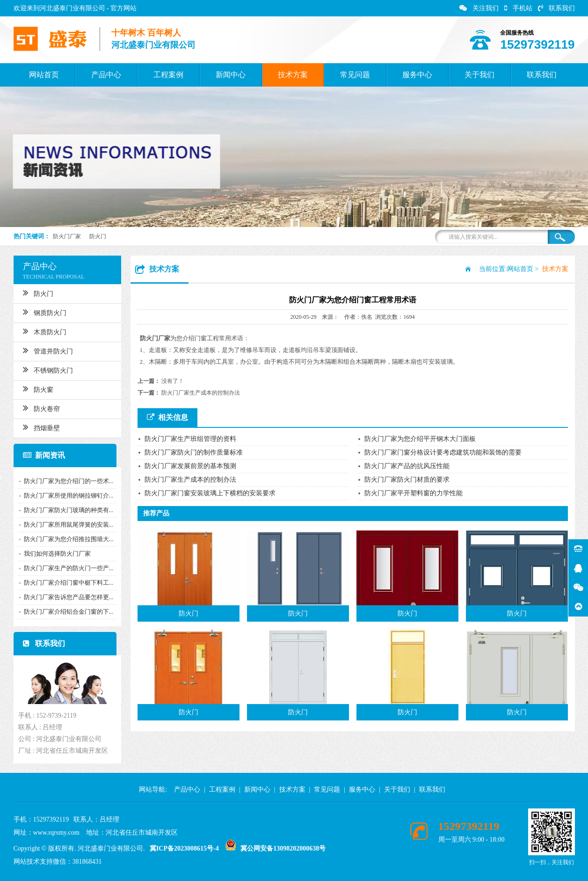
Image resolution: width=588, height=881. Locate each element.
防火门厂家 (67, 236)
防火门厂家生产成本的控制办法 (201, 393)
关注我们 (479, 8)
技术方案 (293, 75)
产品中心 (106, 75)
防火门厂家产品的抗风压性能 (407, 466)
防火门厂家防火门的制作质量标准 (194, 452)
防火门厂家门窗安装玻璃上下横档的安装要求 (210, 493)
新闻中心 (231, 75)
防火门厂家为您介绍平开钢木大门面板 (420, 439)
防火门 (98, 236)
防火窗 (35, 389)
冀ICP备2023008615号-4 (184, 848)
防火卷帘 (39, 408)
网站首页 (44, 75)
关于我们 (479, 75)
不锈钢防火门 (45, 369)
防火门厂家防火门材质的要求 (407, 480)
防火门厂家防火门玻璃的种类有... (66, 510)
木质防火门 (42, 331)
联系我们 (556, 8)
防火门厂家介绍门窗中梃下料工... (66, 583)
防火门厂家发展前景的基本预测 (190, 466)
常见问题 (355, 75)
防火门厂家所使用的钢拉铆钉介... (66, 496)
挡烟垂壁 (39, 427)
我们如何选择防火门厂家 (54, 554)
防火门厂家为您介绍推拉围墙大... (66, 539)
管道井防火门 (45, 350)
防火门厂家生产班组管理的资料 (190, 439)
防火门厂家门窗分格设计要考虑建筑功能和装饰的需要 (443, 452)
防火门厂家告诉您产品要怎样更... (66, 597)
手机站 (518, 8)
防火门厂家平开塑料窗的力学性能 (414, 493)
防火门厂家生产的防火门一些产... (66, 568)
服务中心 (417, 75)
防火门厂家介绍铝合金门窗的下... (66, 612)
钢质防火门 (42, 312)
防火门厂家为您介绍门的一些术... (66, 481)
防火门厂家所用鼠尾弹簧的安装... (66, 525)
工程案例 (168, 75)
